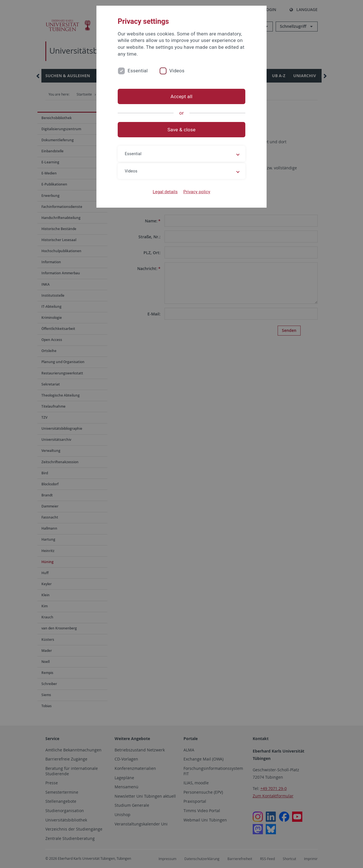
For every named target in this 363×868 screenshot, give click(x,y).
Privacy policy (197, 192)
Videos (177, 71)
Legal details (165, 192)
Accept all (181, 96)
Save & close (182, 130)
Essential (138, 71)
